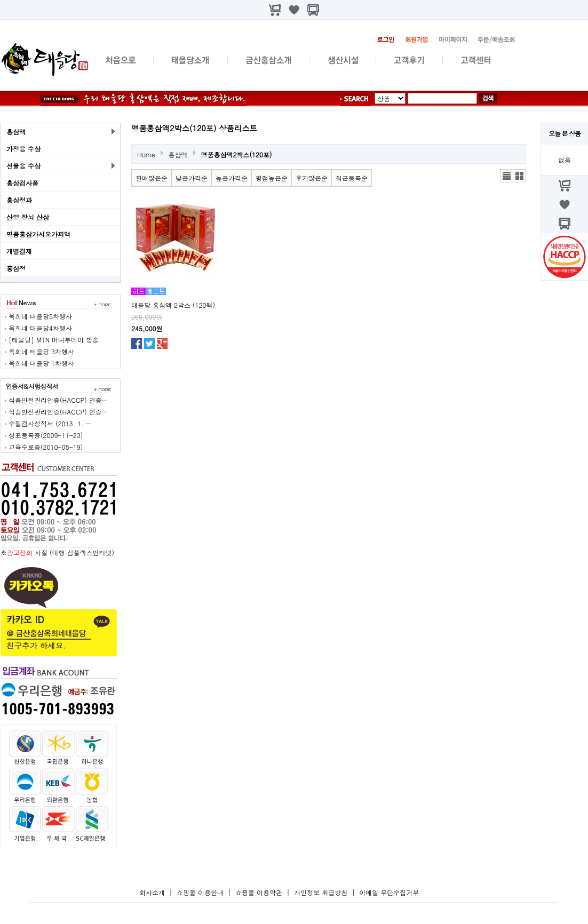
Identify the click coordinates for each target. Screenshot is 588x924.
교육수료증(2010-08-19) (46, 447)
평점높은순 (272, 178)
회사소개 (152, 892)
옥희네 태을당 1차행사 (41, 363)
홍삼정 (16, 268)
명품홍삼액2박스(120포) (237, 154)
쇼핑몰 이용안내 (200, 892)
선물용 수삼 (23, 166)
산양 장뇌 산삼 (28, 217)
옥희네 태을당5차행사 (40, 316)
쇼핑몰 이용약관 (260, 892)
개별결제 (19, 251)
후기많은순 (312, 178)
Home (146, 154)
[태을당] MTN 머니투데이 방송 (54, 340)
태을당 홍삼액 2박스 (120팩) (173, 305)
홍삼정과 (19, 200)
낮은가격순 (192, 178)
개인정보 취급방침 (321, 892)
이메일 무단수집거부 (389, 892)
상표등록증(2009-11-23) (46, 435)
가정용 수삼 (23, 149)
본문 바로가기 (0, 0)
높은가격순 (232, 178)
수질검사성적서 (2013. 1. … (50, 423)
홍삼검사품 (22, 183)
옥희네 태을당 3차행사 (41, 351)
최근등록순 (352, 178)
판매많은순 (152, 178)
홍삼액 (16, 132)
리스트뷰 (507, 176)
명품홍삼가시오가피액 (38, 234)
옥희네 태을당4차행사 (40, 328)
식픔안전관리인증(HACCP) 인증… (58, 400)
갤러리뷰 (519, 176)
